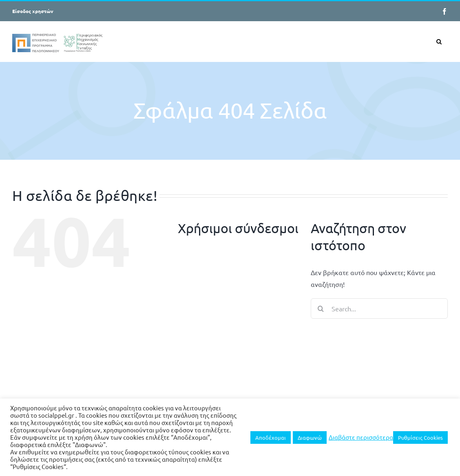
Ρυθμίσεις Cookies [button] (420, 437)
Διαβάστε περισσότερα (361, 437)
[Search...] (379, 309)
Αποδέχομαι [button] (271, 437)
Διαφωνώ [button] (310, 437)
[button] (439, 41)
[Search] (321, 309)
